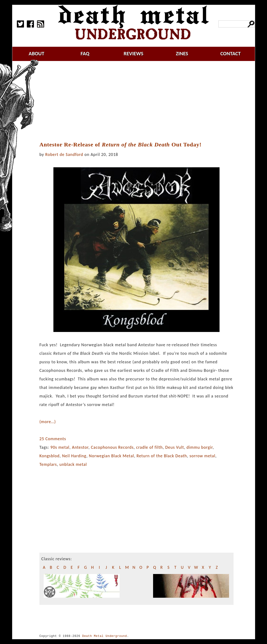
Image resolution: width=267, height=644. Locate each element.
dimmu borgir (200, 447)
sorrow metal (202, 456)
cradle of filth (150, 447)
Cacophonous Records (112, 447)
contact (230, 54)
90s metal (60, 447)
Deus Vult (175, 447)
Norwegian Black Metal (112, 456)
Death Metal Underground (105, 636)
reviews (133, 54)
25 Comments (53, 439)
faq (85, 54)
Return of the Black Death (162, 456)
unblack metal (73, 464)
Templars (48, 464)
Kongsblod (49, 456)
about (37, 54)
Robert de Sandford (64, 154)
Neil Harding (74, 456)
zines (182, 54)
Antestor (80, 447)
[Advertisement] (139, 101)
